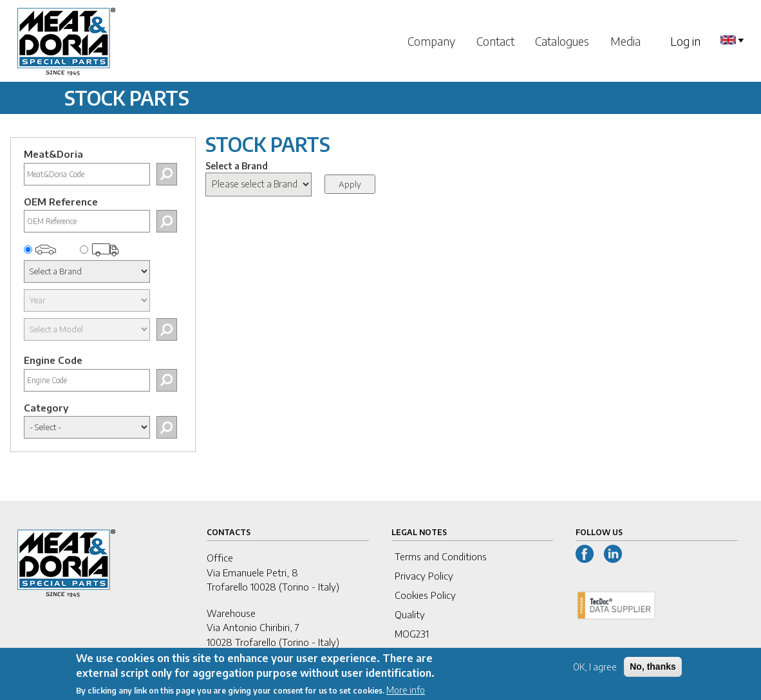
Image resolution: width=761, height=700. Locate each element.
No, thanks (653, 672)
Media (625, 41)
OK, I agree (595, 673)
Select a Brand (237, 166)
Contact (495, 41)
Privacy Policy (424, 576)
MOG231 (412, 634)
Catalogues (562, 41)
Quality (410, 614)
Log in (685, 41)
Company (431, 41)
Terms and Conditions (441, 556)
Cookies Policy (425, 595)
